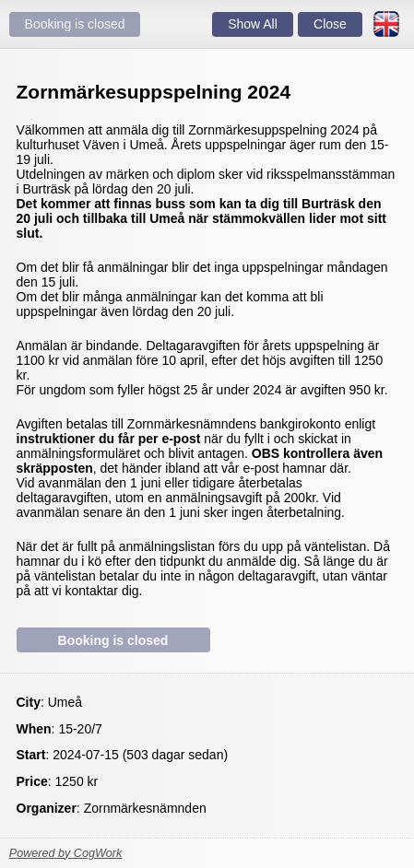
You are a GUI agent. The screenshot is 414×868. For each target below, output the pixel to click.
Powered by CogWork (66, 853)
